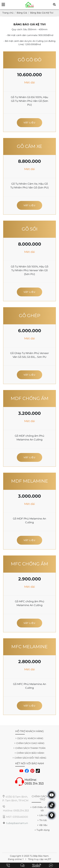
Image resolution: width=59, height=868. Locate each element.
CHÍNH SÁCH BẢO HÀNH (30, 753)
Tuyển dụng (43, 830)
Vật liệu (29, 123)
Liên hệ (43, 815)
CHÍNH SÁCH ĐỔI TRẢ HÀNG (30, 758)
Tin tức (43, 820)
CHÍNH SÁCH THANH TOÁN (30, 748)
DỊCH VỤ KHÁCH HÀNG (30, 738)
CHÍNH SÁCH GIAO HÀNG (30, 743)
